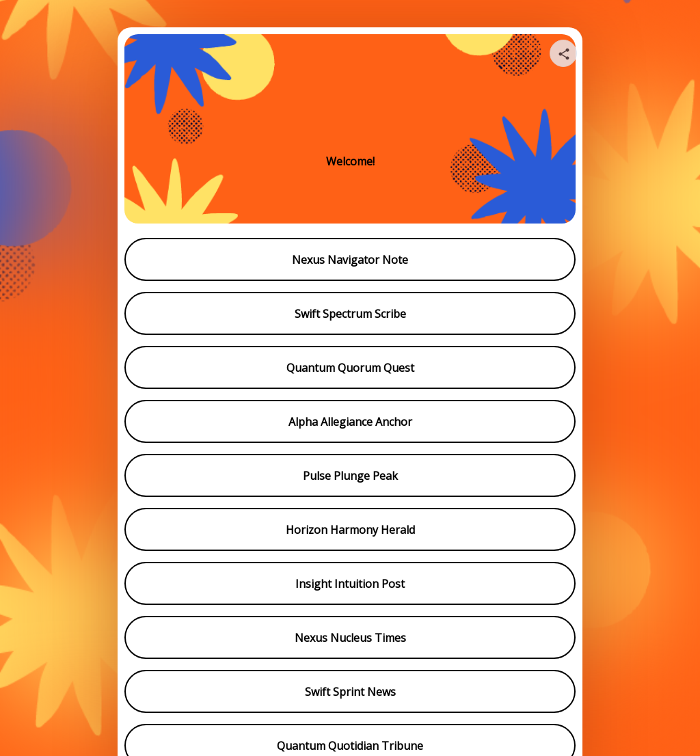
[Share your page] (563, 53)
